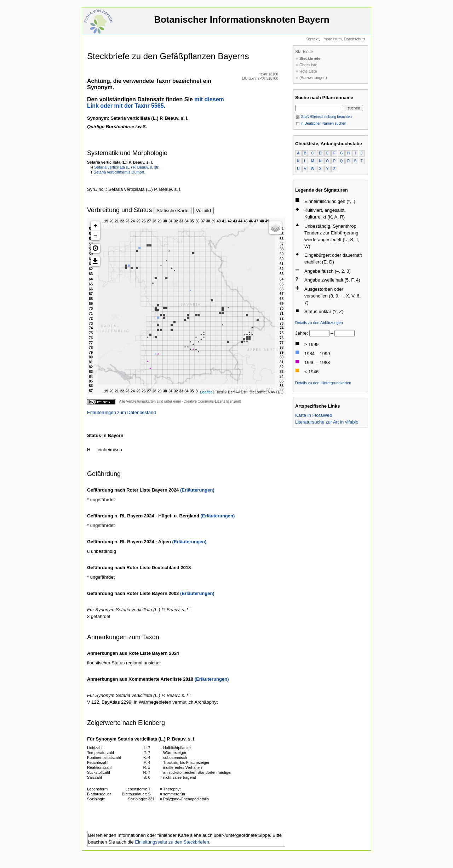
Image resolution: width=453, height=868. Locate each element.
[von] (319, 333)
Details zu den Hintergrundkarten (323, 383)
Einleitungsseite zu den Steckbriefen (172, 842)
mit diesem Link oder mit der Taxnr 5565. (156, 103)
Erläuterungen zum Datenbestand (121, 412)
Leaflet (206, 392)
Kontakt (312, 39)
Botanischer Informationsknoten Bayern (242, 23)
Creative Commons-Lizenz (204, 401)
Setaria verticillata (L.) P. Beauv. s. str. (127, 167)
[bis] (345, 333)
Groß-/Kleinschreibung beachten (324, 117)
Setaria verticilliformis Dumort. (120, 172)
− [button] (95, 236)
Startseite (304, 52)
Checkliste (308, 65)
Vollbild (203, 211)
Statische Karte (172, 211)
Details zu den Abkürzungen (319, 323)
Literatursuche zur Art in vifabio (327, 422)
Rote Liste (308, 71)
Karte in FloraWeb (314, 415)
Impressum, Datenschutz (344, 39)
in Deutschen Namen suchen (321, 123)
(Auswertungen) (313, 78)
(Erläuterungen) (197, 490)
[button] (95, 248)
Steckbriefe (310, 58)
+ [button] (95, 226)
